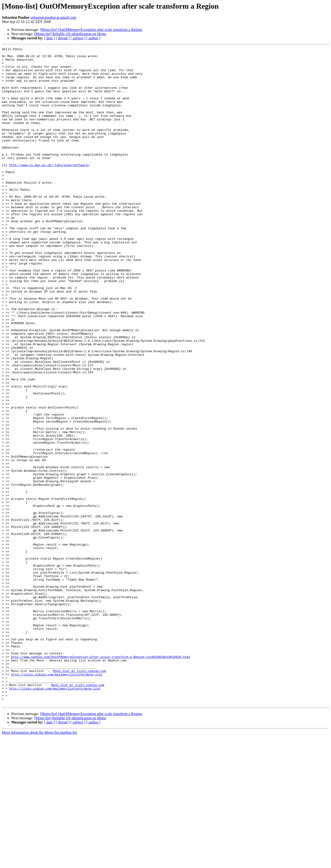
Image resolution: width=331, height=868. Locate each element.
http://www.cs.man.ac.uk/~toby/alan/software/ (49, 189)
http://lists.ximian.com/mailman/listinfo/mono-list (57, 800)
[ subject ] (78, 38)
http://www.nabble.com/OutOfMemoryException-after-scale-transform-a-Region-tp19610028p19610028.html (100, 779)
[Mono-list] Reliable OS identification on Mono (70, 34)
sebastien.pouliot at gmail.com (53, 17)
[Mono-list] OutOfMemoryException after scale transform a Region (91, 30)
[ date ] (50, 38)
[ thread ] (63, 38)
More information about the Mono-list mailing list (39, 864)
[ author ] (93, 38)
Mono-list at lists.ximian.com (79, 796)
